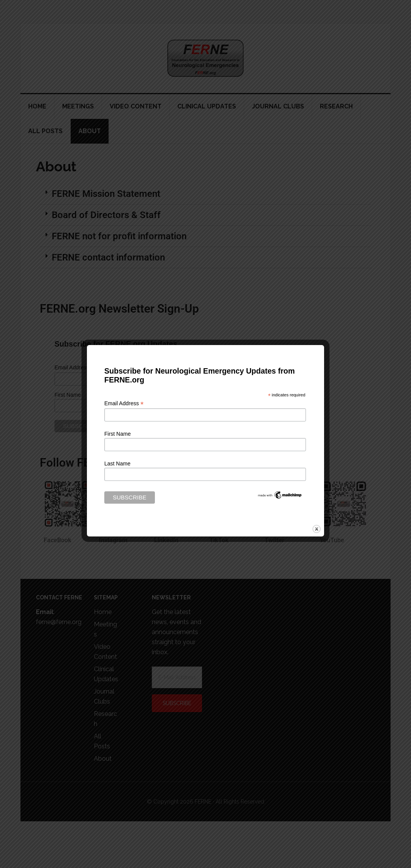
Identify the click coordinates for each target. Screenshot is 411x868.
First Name (117, 434)
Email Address (124, 404)
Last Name (117, 464)
